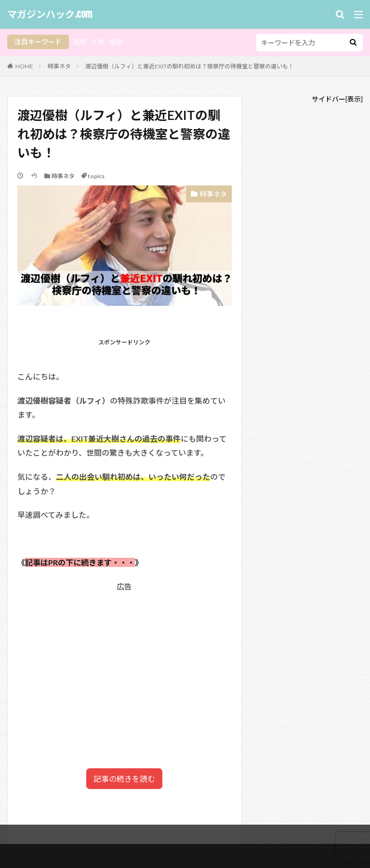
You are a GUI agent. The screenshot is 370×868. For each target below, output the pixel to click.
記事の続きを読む (124, 779)
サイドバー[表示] (337, 99)
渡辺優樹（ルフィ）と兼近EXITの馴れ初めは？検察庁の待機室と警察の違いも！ (190, 66)
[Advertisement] (124, 661)
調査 (116, 42)
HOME (24, 66)
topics (96, 176)
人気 (98, 42)
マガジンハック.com (50, 14)
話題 (79, 42)
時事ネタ (59, 66)
